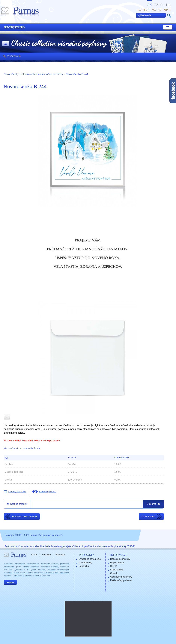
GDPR (113, 566)
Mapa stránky (117, 563)
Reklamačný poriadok (121, 580)
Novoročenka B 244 (77, 74)
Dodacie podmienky (120, 559)
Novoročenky (11, 74)
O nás (34, 555)
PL (162, 5)
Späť (6, 44)
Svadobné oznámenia (90, 559)
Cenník (114, 573)
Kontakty (46, 555)
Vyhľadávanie (14, 56)
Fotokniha (84, 566)
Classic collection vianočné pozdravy (42, 74)
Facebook (60, 555)
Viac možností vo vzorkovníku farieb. (22, 448)
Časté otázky (117, 570)
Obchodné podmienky (121, 577)
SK (150, 5)
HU (169, 5)
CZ (156, 5)
